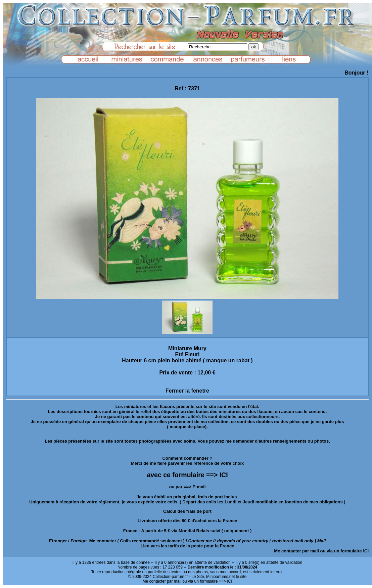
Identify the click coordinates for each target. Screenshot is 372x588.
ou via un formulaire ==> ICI (207, 581)
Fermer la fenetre (187, 391)
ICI (366, 551)
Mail (321, 541)
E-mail (199, 487)
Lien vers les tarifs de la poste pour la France (188, 546)
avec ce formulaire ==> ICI (187, 475)
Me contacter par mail (296, 551)
